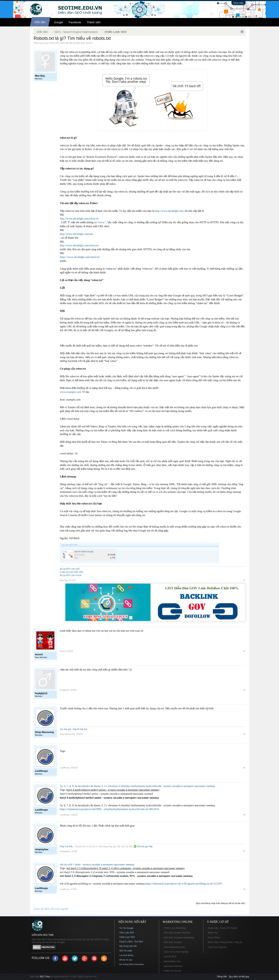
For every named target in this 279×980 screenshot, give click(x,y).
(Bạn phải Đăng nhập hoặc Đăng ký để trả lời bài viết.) (221, 903)
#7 (244, 851)
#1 (244, 580)
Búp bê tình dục (80, 729)
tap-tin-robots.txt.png (84, 552)
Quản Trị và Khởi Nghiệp (176, 952)
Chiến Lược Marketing (175, 928)
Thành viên (93, 22)
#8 (244, 889)
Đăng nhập (239, 3)
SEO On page (126, 951)
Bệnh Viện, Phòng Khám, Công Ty (225, 942)
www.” (102, 222)
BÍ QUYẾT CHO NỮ (70, 569)
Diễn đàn (40, 22)
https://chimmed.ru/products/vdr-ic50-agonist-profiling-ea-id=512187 (184, 884)
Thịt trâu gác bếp (145, 846)
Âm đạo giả (65, 729)
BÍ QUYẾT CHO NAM (71, 575)
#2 (244, 651)
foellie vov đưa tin (173, 971)
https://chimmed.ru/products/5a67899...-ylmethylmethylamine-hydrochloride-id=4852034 (109, 809)
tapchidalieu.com (172, 961)
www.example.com (71, 392)
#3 (244, 690)
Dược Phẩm (214, 938)
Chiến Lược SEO (57, 43)
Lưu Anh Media (126, 955)
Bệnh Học (213, 933)
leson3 (63, 651)
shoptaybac (65, 851)
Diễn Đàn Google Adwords (177, 933)
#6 (244, 815)
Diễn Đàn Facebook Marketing (179, 938)
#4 (244, 734)
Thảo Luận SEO (127, 933)
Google (58, 22)
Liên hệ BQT (170, 957)
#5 (244, 768)
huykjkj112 (65, 690)
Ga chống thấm (126, 964)
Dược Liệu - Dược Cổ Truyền (223, 928)
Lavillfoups (65, 768)
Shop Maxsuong (67, 734)
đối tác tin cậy (126, 960)
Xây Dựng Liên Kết (128, 946)
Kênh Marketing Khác (175, 947)
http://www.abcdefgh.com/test (77, 234)
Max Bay (80, 43)
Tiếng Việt (222, 977)
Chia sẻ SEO (42, 909)
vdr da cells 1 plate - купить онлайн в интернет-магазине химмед (97, 864)
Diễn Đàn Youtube (173, 942)
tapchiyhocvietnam (173, 966)
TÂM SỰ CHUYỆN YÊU (72, 572)
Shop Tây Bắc (66, 846)
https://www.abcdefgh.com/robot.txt (80, 257)
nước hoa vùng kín (217, 947)
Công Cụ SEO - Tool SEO (131, 942)
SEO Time (45, 977)
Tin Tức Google (126, 928)
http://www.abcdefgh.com (169, 211)
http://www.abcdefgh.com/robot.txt (79, 219)
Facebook (75, 22)
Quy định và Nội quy (239, 977)
